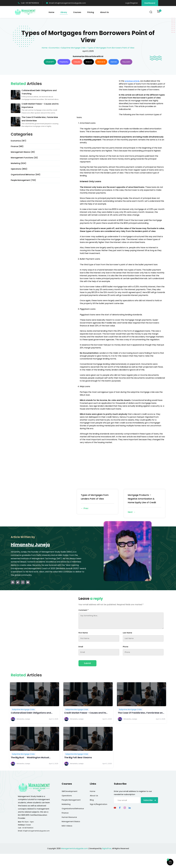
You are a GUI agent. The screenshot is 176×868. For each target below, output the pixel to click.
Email (81, 647)
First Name (83, 633)
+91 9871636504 (27, 828)
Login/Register (132, 3)
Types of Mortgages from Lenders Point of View (98, 502)
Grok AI (89, 62)
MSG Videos (67, 826)
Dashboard (150, 3)
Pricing (91, 12)
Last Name (127, 633)
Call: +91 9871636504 (28, 3)
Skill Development (70, 791)
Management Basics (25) (23, 152)
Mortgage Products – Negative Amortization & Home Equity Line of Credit (144, 504)
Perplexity (64, 62)
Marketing (66, 804)
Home (51, 12)
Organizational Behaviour (73, 808)
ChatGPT (50, 62)
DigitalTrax (107, 848)
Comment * (84, 610)
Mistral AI (101, 62)
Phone (126, 647)
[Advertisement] (97, 96)
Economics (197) (19, 141)
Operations (67, 796)
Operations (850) (19, 169)
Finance (65, 813)
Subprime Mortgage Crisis (73, 48)
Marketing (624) (19, 163)
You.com (126, 62)
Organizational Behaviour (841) (26, 175)
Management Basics (71, 821)
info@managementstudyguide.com (36, 831)
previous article (132, 81)
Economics (54, 48)
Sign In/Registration (99, 804)
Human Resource (69, 817)
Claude (77, 62)
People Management (71, 800)
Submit (87, 663)
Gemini (114, 62)
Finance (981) (17, 146)
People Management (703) (23, 180)
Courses (77, 12)
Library (64, 12)
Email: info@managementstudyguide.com (66, 3)
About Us (104, 12)
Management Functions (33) (24, 158)
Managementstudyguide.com (74, 848)
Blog (92, 800)
